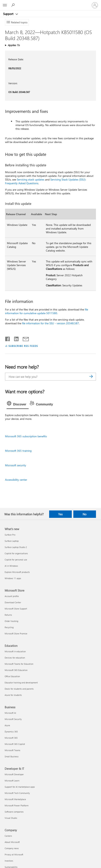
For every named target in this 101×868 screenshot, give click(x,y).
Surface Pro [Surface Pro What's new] (10, 535)
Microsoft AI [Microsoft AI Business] (10, 713)
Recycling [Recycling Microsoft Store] (9, 627)
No (85, 514)
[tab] (18, 404)
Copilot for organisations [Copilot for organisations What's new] (16, 553)
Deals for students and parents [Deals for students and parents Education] (19, 689)
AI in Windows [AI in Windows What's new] (11, 566)
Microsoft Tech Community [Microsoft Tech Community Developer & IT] (17, 793)
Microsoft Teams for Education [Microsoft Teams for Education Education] (19, 664)
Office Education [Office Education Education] (12, 676)
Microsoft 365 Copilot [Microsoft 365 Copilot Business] (15, 744)
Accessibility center (16, 480)
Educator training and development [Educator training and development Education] (21, 683)
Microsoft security (16, 465)
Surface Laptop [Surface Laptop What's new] (12, 541)
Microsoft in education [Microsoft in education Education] (15, 651)
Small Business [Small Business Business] (12, 756)
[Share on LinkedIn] (15, 338)
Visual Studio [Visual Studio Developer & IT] (11, 818)
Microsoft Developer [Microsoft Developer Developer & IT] (14, 774)
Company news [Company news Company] (12, 848)
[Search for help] (14, 5)
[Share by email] (24, 338)
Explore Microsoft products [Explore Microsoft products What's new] (17, 572)
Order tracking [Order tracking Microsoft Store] (11, 621)
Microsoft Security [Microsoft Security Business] (13, 719)
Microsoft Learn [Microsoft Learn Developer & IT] (12, 781)
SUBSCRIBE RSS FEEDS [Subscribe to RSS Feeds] (23, 346)
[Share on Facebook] (8, 338)
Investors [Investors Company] (9, 861)
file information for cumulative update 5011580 (47, 311)
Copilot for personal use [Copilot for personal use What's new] (16, 560)
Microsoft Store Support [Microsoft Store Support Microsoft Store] (16, 609)
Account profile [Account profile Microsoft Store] (12, 596)
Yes (60, 514)
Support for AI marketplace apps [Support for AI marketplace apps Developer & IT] (20, 787)
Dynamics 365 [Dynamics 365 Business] (11, 732)
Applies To (14, 45)
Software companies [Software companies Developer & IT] (14, 812)
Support (9, 14)
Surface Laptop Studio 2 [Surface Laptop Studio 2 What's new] (16, 547)
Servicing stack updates (31, 179)
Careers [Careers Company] (8, 836)
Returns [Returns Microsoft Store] (8, 615)
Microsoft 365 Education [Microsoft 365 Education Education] (16, 670)
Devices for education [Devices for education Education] (15, 658)
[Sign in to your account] (95, 5)
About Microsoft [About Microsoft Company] (12, 842)
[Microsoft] (50, 3)
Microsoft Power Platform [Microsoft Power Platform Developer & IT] (17, 805)
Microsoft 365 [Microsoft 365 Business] (11, 738)
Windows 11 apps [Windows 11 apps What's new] (13, 578)
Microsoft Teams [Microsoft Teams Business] (12, 750)
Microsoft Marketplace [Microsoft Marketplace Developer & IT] (15, 799)
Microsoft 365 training (18, 451)
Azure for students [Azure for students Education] (13, 695)
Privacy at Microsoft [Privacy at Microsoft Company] (14, 854)
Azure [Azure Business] (7, 725)
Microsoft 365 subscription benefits (26, 436)
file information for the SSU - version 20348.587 (50, 323)
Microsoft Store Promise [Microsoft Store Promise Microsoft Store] (16, 633)
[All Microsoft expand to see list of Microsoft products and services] (5, 5)
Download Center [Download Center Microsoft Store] (13, 602)
